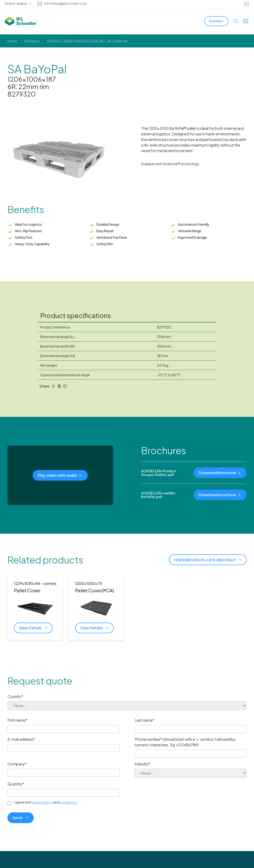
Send (21, 818)
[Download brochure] (220, 473)
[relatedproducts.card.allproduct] (208, 560)
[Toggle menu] (246, 21)
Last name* (144, 720)
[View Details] (33, 628)
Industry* (142, 764)
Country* (15, 696)
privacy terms (43, 802)
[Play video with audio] (60, 475)
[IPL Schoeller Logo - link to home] (21, 21)
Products (32, 41)
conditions (69, 802)
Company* (17, 764)
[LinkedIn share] (65, 386)
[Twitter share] (59, 386)
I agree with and (46, 802)
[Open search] (236, 21)
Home (12, 41)
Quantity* (16, 784)
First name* (17, 720)
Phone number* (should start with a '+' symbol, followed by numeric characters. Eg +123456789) (185, 742)
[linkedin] (247, 4)
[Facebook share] (53, 386)
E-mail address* (21, 739)
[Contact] (216, 21)
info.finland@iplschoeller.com (65, 4)
